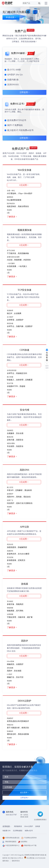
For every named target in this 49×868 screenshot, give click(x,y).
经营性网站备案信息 (11, 838)
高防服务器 (18, 826)
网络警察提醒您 (9, 842)
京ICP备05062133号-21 (15, 858)
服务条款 (6, 861)
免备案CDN (6, 831)
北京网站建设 (18, 831)
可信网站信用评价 (29, 838)
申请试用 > (11, 19)
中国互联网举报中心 (11, 845)
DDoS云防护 (29, 826)
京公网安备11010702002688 (36, 858)
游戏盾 (38, 826)
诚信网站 (23, 842)
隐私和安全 (16, 861)
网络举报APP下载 (29, 845)
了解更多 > (12, 217)
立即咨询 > (25, 798)
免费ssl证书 (29, 831)
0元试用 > (24, 185)
